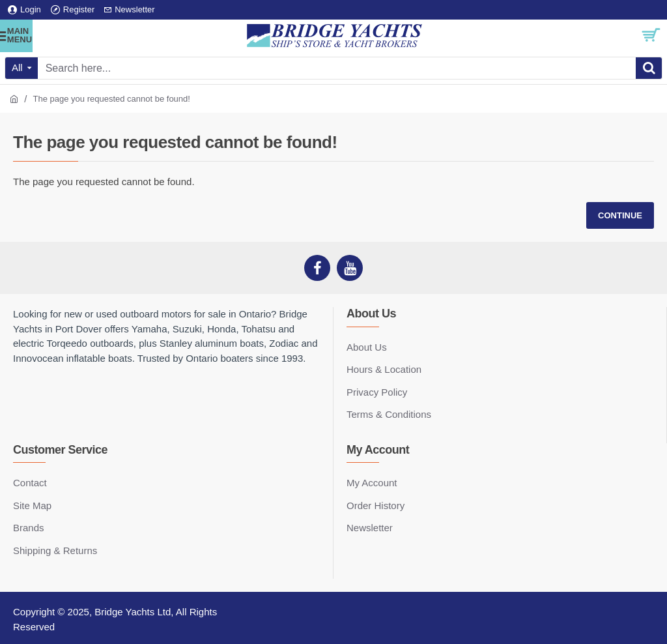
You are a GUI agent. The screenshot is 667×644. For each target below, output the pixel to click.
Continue (620, 215)
